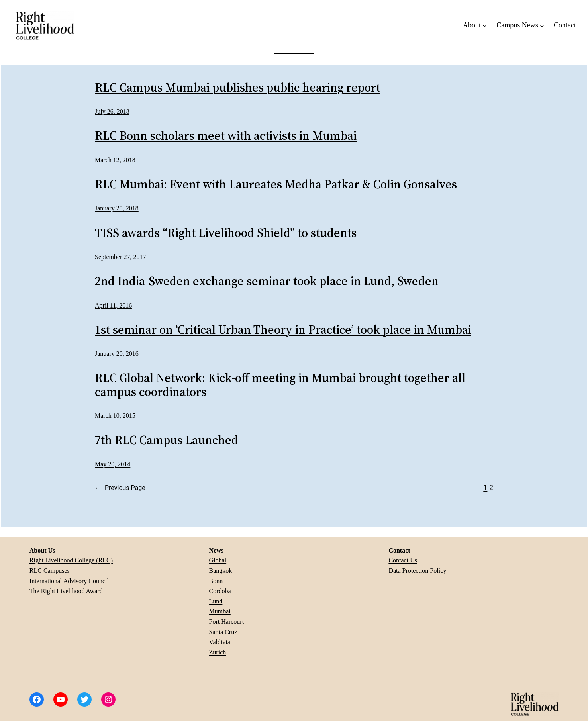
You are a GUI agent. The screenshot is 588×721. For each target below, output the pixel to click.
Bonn (216, 581)
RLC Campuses (50, 571)
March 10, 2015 (115, 416)
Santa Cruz (223, 632)
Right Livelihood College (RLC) (71, 560)
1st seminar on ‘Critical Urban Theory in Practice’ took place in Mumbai (283, 330)
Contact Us (403, 560)
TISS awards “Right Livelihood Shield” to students (226, 233)
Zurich (218, 652)
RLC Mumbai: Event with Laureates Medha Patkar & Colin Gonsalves (276, 185)
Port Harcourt (227, 622)
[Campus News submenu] (542, 25)
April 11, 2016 (113, 305)
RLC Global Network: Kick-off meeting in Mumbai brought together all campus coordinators (280, 385)
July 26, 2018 (112, 111)
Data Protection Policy (417, 571)
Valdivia (220, 642)
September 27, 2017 (120, 257)
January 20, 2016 (117, 354)
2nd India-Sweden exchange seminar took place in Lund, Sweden (267, 281)
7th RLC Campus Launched (167, 440)
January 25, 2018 (117, 208)
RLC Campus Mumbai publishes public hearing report (237, 88)
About (472, 25)
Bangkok (221, 571)
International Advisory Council (69, 581)
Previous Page (120, 488)
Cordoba (220, 591)
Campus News (517, 25)
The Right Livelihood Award (66, 591)
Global (218, 560)
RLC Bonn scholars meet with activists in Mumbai (226, 136)
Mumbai (220, 611)
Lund (216, 601)
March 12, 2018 (115, 160)
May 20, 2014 (113, 464)
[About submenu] (485, 25)
